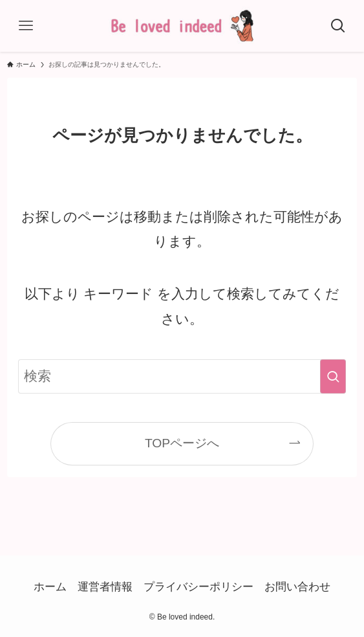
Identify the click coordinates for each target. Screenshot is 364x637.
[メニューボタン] (26, 26)
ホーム (50, 587)
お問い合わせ (297, 587)
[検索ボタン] (338, 26)
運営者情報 (105, 587)
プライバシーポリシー (198, 587)
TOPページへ (182, 443)
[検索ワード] (182, 376)
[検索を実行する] (333, 376)
